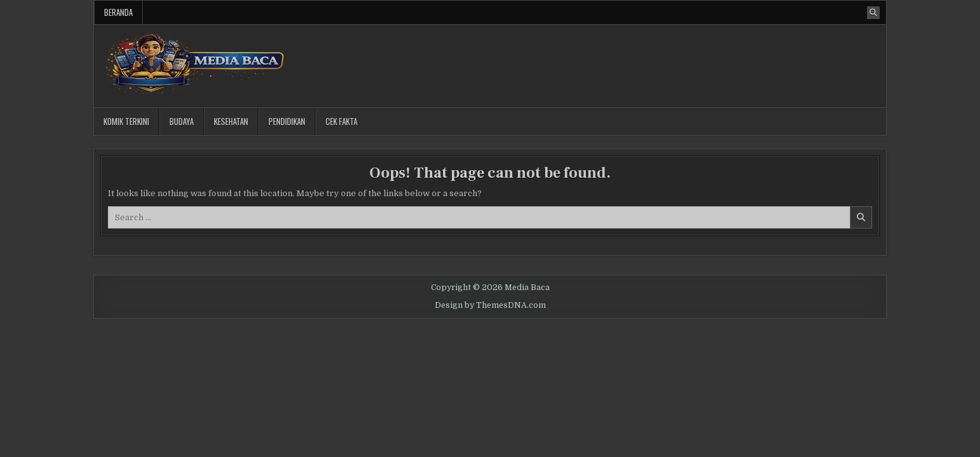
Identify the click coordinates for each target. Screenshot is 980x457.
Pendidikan (287, 121)
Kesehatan (231, 121)
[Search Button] (873, 13)
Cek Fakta (341, 121)
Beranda (118, 12)
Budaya (182, 121)
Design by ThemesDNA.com (490, 305)
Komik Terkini (126, 121)
